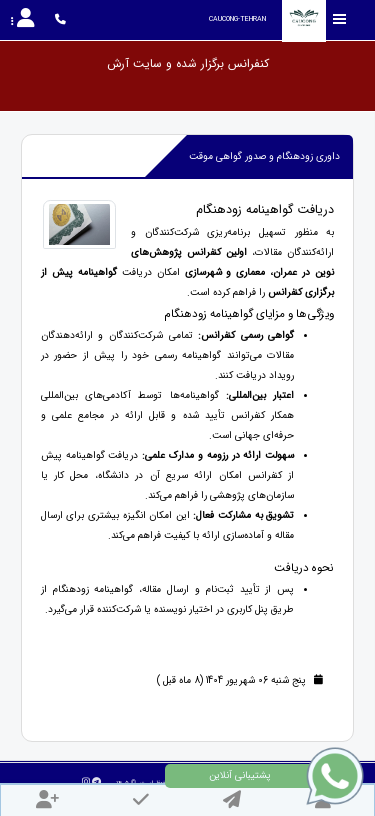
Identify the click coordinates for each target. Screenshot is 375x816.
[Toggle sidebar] (340, 19)
